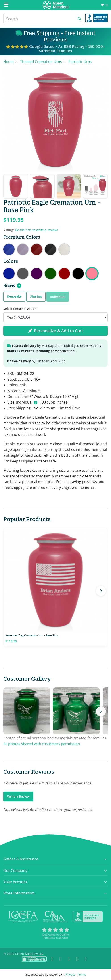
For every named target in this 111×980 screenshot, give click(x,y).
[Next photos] (101, 711)
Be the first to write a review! (37, 230)
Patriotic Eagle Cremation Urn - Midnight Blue (9, 274)
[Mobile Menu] (6, 5)
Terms (82, 974)
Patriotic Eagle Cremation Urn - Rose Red (37, 249)
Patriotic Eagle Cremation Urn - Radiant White (64, 249)
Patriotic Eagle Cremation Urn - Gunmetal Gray (23, 274)
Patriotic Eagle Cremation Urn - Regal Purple (23, 249)
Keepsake (14, 296)
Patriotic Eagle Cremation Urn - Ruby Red (64, 274)
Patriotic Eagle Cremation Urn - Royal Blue (9, 249)
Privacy (70, 974)
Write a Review (18, 796)
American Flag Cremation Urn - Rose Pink (32, 635)
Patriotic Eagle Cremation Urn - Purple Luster (37, 274)
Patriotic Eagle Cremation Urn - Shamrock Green (50, 274)
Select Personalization (20, 309)
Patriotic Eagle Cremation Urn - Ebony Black (50, 249)
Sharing (36, 296)
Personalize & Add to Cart (56, 331)
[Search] (39, 19)
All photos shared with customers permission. (42, 744)
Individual (58, 297)
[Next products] (101, 591)
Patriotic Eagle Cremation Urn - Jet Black (78, 274)
